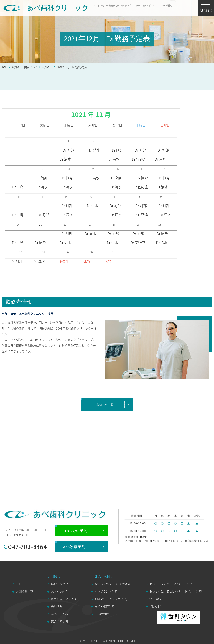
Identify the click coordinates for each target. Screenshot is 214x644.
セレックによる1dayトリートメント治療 (175, 591)
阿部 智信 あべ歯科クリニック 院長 (27, 314)
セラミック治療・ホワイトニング (171, 584)
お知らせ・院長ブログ (24, 67)
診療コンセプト (61, 584)
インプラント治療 (106, 591)
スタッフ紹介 (60, 591)
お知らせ (47, 67)
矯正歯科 (155, 599)
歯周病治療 (102, 614)
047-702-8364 (28, 547)
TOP (4, 67)
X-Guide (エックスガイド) (111, 599)
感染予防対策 (60, 621)
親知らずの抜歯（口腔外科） (113, 584)
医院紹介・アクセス (64, 599)
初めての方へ (60, 614)
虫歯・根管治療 (105, 606)
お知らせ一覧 (25, 591)
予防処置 (155, 606)
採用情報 (57, 606)
